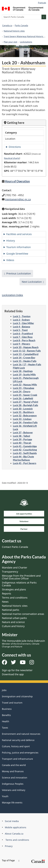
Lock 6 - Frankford (23, 333)
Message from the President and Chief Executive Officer (21, 577)
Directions (15, 147)
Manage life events (12, 803)
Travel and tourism (12, 703)
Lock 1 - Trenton (22, 316)
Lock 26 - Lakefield (23, 398)
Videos (10, 260)
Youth (5, 796)
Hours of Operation (17, 181)
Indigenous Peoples (13, 784)
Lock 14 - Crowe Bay (24, 358)
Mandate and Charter (15, 568)
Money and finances (13, 771)
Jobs (4, 690)
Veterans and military (14, 790)
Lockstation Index (12, 295)
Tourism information (18, 247)
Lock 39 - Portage (22, 439)
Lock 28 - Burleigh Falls (25, 405)
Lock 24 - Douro (22, 391)
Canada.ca (7, 25)
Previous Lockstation (19, 273)
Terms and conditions (15, 598)
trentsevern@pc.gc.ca (18, 199)
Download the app (13, 674)
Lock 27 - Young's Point (26, 402)
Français (42, 3)
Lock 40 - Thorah (22, 443)
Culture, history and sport (16, 746)
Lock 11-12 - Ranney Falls (27, 351)
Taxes (5, 728)
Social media (12, 821)
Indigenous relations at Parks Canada (19, 584)
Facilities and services (19, 234)
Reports (7, 594)
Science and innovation (15, 778)
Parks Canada (21, 25)
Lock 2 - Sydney (21, 320)
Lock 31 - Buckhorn (23, 412)
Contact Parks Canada (15, 547)
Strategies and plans (14, 589)
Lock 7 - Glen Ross (23, 337)
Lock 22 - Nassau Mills (25, 385)
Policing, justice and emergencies (20, 753)
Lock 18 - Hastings (23, 371)
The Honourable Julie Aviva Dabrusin (23, 644)
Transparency (10, 572)
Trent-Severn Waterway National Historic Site (26, 36)
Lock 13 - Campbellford (26, 354)
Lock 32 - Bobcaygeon (25, 416)
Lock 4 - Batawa (22, 327)
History (11, 241)
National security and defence (18, 740)
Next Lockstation (32, 282)
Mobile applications (16, 827)
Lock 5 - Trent (20, 330)
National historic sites (14, 31)
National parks (11, 610)
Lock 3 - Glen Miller (23, 323)
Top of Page (11, 860)
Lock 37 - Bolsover (23, 432)
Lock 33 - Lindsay (22, 419)
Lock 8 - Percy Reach (24, 340)
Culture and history (13, 626)
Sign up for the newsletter (17, 670)
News (5, 602)
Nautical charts (12, 158)
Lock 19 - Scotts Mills (24, 375)
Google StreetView (17, 254)
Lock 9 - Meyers (22, 344)
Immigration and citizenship (17, 696)
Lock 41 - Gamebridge (25, 446)
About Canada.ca (14, 834)
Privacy (9, 846)
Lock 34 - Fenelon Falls (25, 422)
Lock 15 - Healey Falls (25, 361)
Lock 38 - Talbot (22, 436)
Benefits (6, 715)
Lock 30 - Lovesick (23, 409)
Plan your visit (10, 42)
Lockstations (26, 42)
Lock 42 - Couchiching (25, 450)
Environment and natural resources (21, 734)
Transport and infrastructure (17, 759)
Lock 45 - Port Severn (25, 463)
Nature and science (13, 622)
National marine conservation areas (23, 614)
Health (6, 721)
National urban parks (14, 618)
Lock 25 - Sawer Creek (25, 395)
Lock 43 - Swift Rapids (25, 453)
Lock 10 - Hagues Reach (26, 347)
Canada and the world (14, 765)
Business (7, 709)
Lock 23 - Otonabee (24, 388)
